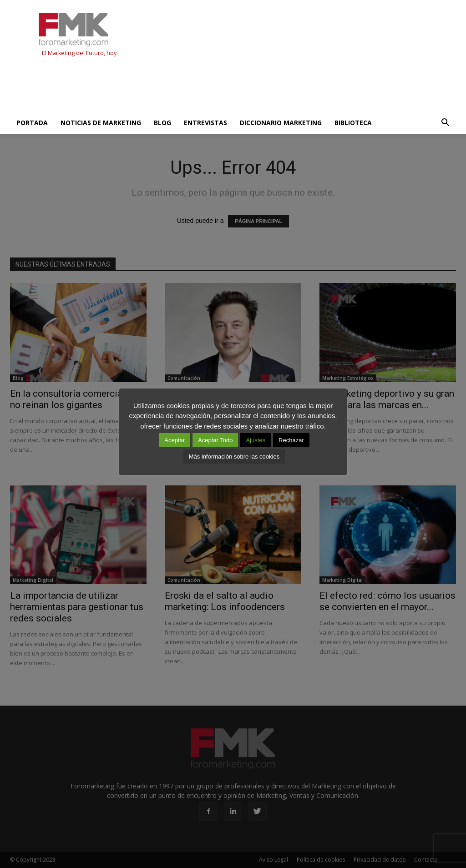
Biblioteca (353, 123)
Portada (32, 123)
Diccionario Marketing (281, 123)
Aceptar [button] (175, 440)
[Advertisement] (176, 87)
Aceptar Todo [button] (215, 440)
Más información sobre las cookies (234, 457)
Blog (162, 123)
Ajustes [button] (256, 440)
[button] (445, 123)
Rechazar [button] (291, 440)
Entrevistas (205, 123)
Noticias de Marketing (101, 123)
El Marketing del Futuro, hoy (79, 53)
